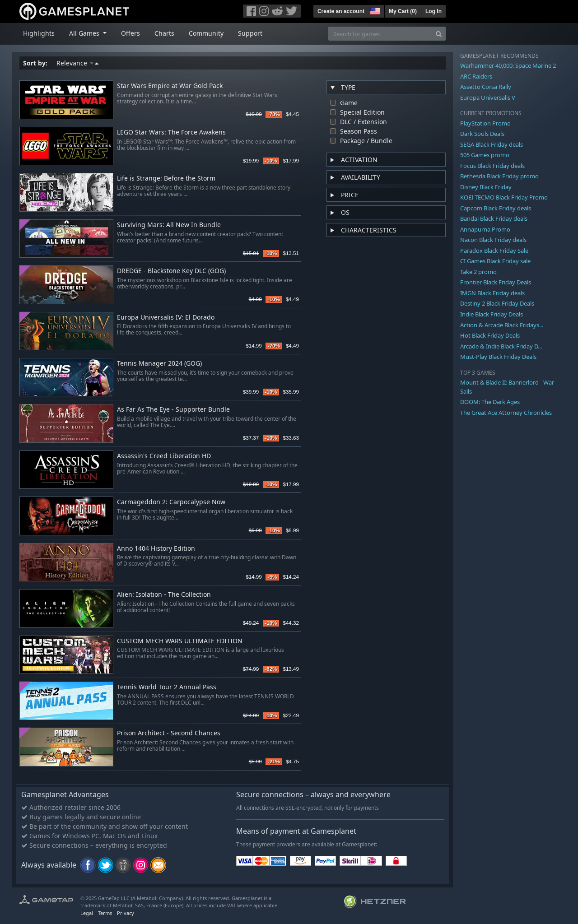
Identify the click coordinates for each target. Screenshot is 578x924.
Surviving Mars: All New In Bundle (169, 225)
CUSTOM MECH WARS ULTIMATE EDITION (180, 641)
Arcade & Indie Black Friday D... (501, 346)
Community (206, 33)
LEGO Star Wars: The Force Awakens (171, 132)
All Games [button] (85, 33)
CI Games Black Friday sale (495, 261)
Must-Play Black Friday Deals (498, 357)
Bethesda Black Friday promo (499, 176)
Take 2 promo (478, 272)
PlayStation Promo (485, 123)
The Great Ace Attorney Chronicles (506, 413)
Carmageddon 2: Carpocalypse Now (171, 502)
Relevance (77, 63)
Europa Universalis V (488, 98)
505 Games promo (485, 155)
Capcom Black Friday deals (496, 208)
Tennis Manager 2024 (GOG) (159, 364)
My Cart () (403, 11)
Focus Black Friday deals (492, 166)
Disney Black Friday (486, 187)
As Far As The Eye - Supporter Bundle (173, 410)
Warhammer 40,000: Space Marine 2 (508, 65)
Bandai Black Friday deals (494, 218)
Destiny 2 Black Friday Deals (497, 303)
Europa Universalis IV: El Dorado (166, 318)
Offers (131, 33)
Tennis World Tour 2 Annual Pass (167, 687)
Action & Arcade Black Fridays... (502, 325)
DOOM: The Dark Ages (490, 402)
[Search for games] (380, 34)
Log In (433, 11)
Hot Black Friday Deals (490, 335)
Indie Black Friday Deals (492, 314)
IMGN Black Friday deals (492, 293)
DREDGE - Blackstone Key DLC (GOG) (171, 271)
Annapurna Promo (485, 229)
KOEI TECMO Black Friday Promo (504, 197)
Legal (87, 913)
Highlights (39, 33)
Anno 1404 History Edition (156, 549)
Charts (164, 33)
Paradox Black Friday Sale (494, 251)
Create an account (341, 11)
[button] (374, 10)
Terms (105, 913)
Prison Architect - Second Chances (169, 733)
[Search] (439, 34)
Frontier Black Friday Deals (496, 282)
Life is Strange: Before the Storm (166, 179)
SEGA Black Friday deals (492, 144)
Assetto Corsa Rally (486, 87)
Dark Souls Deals (482, 134)
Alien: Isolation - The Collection (164, 595)
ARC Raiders (476, 76)
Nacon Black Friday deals (493, 240)
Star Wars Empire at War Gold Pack (170, 86)
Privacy (126, 913)
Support (250, 33)
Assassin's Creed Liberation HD (164, 456)
